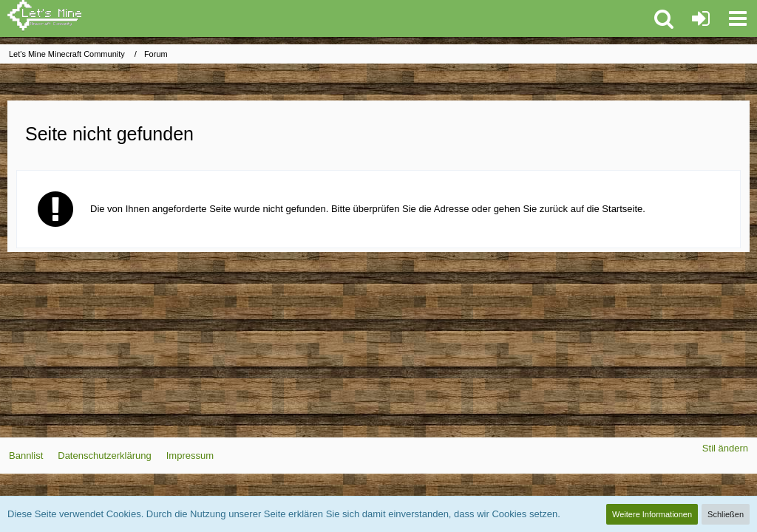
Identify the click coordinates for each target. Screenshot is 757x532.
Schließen (726, 514)
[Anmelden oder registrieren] (701, 18)
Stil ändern (725, 448)
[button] (738, 18)
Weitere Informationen (652, 514)
